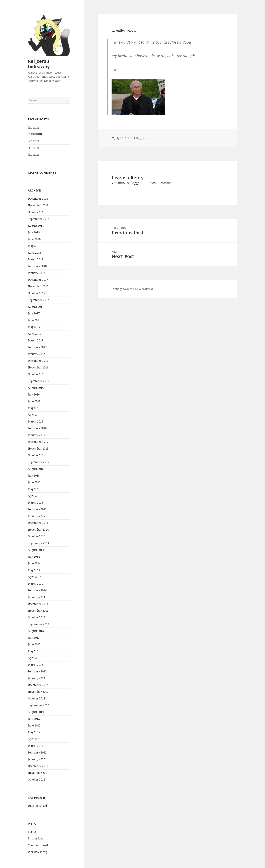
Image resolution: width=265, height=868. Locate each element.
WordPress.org (38, 852)
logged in (138, 183)
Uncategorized (37, 806)
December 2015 (38, 442)
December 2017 (38, 280)
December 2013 (38, 604)
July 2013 (34, 638)
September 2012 (38, 705)
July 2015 (34, 476)
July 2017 (34, 314)
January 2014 (36, 597)
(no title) (33, 128)
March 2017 (35, 341)
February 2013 (37, 672)
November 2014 (38, 530)
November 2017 (38, 287)
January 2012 (36, 759)
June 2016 (34, 401)
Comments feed (38, 845)
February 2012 (37, 753)
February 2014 (37, 591)
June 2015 (34, 482)
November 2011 (38, 773)
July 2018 (34, 233)
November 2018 (38, 206)
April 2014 (35, 577)
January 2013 (36, 678)
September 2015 (38, 462)
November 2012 (38, 692)
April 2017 (35, 334)
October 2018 (37, 212)
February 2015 (37, 509)
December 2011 (38, 766)
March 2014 (35, 584)
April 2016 (35, 415)
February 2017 (37, 347)
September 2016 (38, 381)
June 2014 (34, 564)
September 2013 (38, 624)
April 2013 (35, 658)
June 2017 (34, 320)
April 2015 (35, 496)
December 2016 (38, 361)
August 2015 (36, 469)
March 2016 (35, 422)
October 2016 (37, 374)
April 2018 (35, 253)
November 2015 (38, 449)
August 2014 (36, 550)
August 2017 (36, 307)
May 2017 (34, 327)
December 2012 (38, 685)
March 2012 (35, 746)
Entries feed (36, 839)
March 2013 (35, 665)
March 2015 (35, 503)
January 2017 (36, 354)
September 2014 (38, 543)
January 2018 (36, 273)
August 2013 (36, 631)
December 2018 (38, 199)
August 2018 (36, 226)
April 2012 (35, 739)
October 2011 (37, 780)
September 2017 (38, 300)
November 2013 (38, 611)
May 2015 (34, 489)
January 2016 (36, 435)
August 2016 (36, 388)
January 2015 (36, 516)
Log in (32, 832)
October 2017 (37, 293)
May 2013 (34, 651)
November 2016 (38, 368)
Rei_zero (142, 138)
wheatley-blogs (123, 30)
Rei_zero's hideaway (39, 64)
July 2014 (34, 557)
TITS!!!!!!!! (35, 134)
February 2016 (37, 428)
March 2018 (35, 260)
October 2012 (37, 699)
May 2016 (34, 408)
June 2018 (34, 239)
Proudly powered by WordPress (132, 289)
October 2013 (37, 618)
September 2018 (38, 219)
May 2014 (34, 570)
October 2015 (37, 455)
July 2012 (34, 719)
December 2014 (38, 523)
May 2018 (34, 246)
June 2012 (34, 726)
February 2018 (37, 266)
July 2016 (34, 395)
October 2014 (37, 537)
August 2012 (36, 712)
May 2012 (34, 732)
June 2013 (34, 645)
